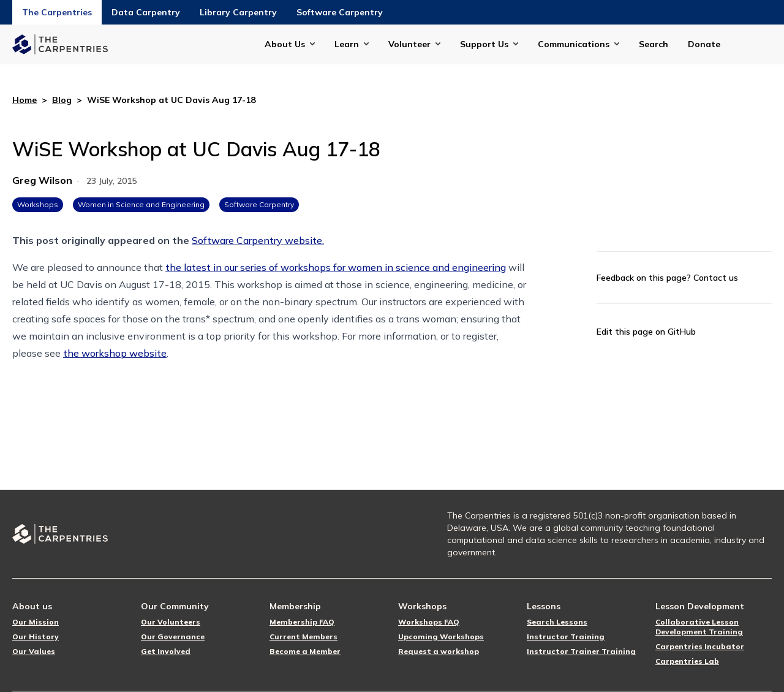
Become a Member (305, 651)
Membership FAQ (302, 622)
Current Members (303, 637)
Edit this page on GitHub (646, 332)
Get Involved (166, 651)
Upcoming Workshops (441, 637)
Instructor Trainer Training (581, 651)
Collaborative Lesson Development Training (699, 627)
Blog (62, 100)
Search (654, 44)
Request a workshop (439, 651)
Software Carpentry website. (258, 240)
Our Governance (173, 637)
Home (24, 100)
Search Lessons (557, 622)
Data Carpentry (146, 12)
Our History (36, 637)
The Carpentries (57, 12)
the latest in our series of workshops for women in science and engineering (336, 267)
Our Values (34, 651)
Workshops (38, 204)
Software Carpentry (340, 12)
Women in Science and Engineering (141, 204)
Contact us (716, 278)
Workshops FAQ (429, 622)
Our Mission (36, 622)
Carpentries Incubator (700, 646)
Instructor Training (566, 637)
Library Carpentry (238, 12)
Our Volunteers (171, 622)
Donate (704, 44)
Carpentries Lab (687, 661)
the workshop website (115, 353)
